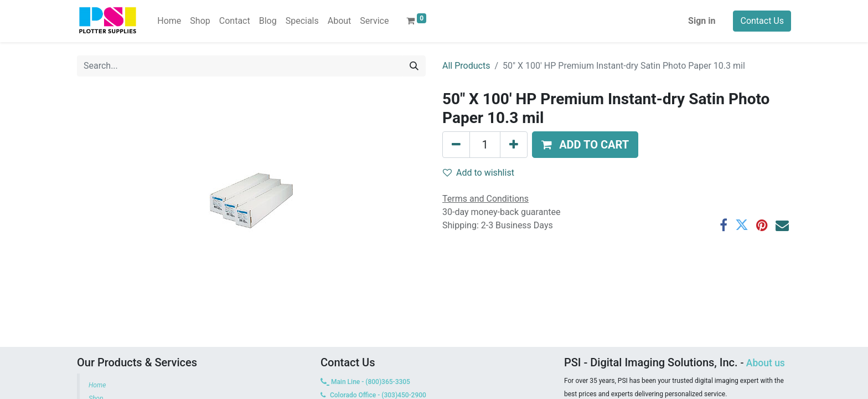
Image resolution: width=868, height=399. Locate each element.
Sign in (702, 21)
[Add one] (514, 145)
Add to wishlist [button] (479, 173)
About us (766, 363)
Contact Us (762, 21)
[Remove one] (456, 145)
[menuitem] (169, 21)
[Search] (414, 66)
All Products (466, 66)
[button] (585, 145)
